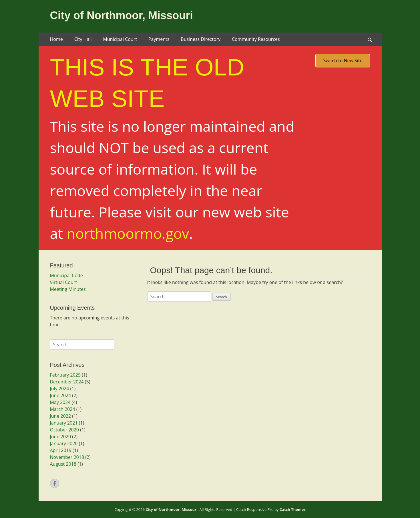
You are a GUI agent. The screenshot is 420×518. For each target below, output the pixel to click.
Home (56, 39)
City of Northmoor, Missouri (122, 15)
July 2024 (60, 389)
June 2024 (61, 395)
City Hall (83, 39)
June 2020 (61, 437)
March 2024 (63, 409)
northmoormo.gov (128, 233)
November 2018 (67, 457)
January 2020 (64, 443)
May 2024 (60, 402)
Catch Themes (293, 509)
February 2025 (65, 375)
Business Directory (201, 39)
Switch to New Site (343, 61)
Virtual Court (63, 282)
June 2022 (61, 416)
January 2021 (64, 423)
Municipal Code (66, 275)
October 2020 (65, 430)
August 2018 (63, 464)
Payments (159, 39)
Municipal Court (120, 39)
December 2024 (67, 382)
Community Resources (256, 39)
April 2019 (61, 450)
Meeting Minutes (68, 289)
